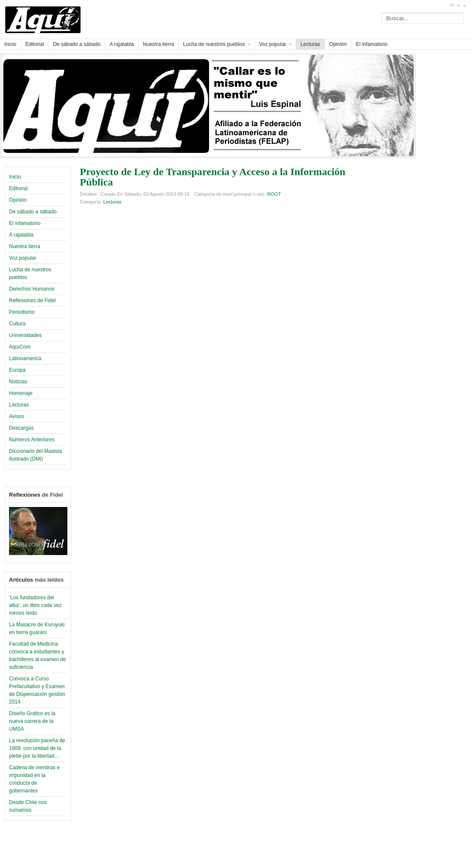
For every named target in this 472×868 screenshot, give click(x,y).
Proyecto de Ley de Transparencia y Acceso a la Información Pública (213, 177)
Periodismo (22, 312)
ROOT (274, 194)
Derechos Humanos (32, 289)
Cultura (17, 324)
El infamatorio (25, 223)
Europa (17, 370)
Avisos (17, 416)
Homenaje (21, 393)
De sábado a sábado (33, 212)
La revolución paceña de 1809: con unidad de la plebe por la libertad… (37, 748)
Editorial (18, 188)
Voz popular (23, 258)
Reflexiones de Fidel (32, 300)
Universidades (25, 335)
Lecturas (19, 405)
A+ (452, 6)
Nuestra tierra (25, 246)
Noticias (18, 382)
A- (464, 6)
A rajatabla (21, 235)
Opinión (18, 200)
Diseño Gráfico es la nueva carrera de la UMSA (32, 721)
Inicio (15, 177)
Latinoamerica (25, 358)
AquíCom (20, 347)
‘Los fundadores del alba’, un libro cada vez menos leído (35, 605)
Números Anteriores (32, 440)
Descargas (21, 428)
